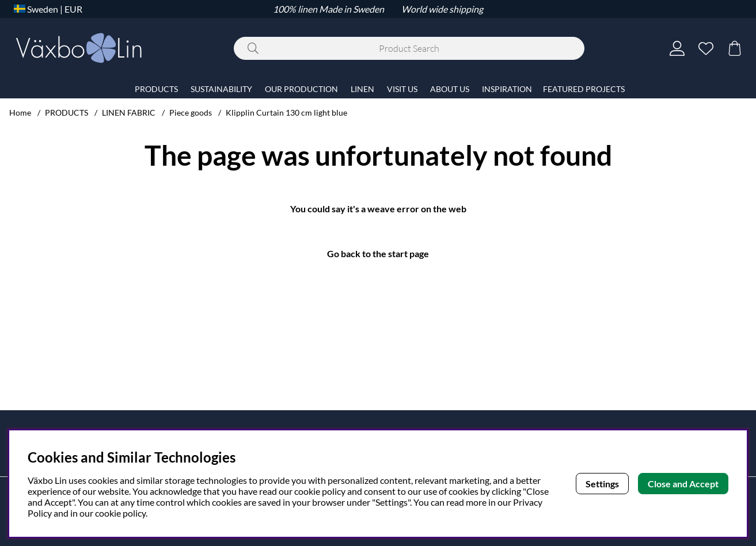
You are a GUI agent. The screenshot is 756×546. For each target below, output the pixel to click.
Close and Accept (683, 484)
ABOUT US (450, 89)
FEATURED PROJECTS (584, 89)
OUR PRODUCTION (301, 89)
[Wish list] (706, 48)
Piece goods (191, 112)
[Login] (677, 48)
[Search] (409, 48)
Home (20, 112)
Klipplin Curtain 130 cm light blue (286, 112)
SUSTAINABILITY (221, 89)
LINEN (362, 89)
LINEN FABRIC (129, 112)
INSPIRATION (507, 89)
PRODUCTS (67, 112)
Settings (602, 484)
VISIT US (402, 89)
